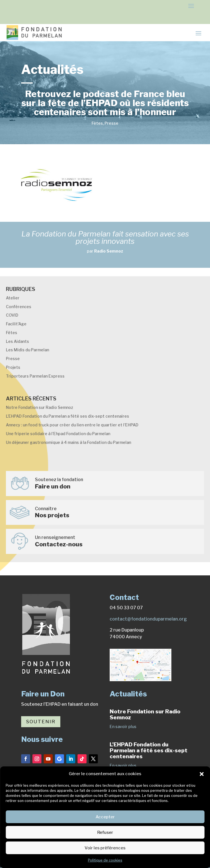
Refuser (105, 832)
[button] (202, 774)
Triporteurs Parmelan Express (35, 376)
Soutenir (41, 722)
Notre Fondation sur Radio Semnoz (39, 407)
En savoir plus (123, 726)
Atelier (13, 298)
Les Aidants (17, 341)
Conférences (19, 307)
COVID (12, 315)
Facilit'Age (16, 324)
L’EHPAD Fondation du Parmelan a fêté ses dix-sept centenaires (68, 416)
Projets (13, 367)
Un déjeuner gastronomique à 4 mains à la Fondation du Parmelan (68, 442)
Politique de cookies (105, 860)
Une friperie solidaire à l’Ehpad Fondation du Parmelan (58, 434)
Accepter (105, 817)
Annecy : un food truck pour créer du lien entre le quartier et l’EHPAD (72, 425)
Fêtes (97, 123)
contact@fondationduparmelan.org (148, 619)
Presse (111, 123)
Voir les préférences (105, 848)
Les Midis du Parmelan (27, 350)
